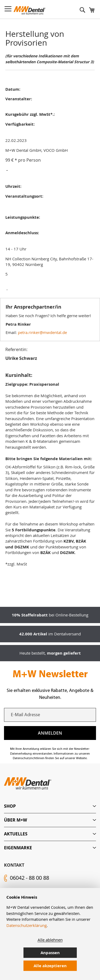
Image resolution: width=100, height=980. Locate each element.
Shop (10, 806)
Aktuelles (16, 834)
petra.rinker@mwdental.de (42, 332)
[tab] (50, 806)
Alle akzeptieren (50, 966)
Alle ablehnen (50, 940)
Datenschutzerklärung (27, 925)
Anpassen (50, 953)
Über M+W (15, 820)
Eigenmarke (18, 848)
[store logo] (30, 10)
